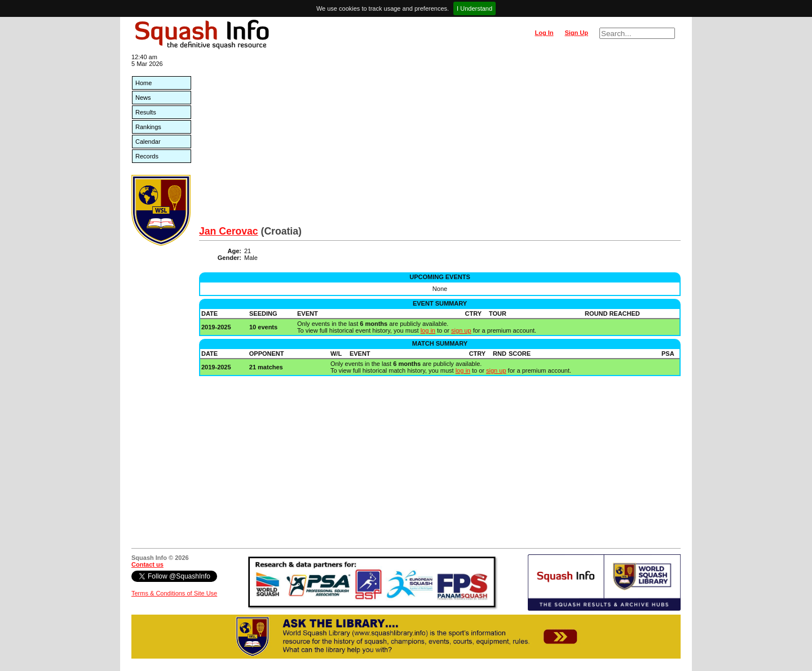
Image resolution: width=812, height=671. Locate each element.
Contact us (147, 564)
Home (144, 83)
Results (146, 112)
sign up (461, 330)
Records (147, 156)
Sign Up (576, 33)
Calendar (148, 142)
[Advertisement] (440, 141)
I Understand (475, 8)
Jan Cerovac (229, 231)
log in (428, 330)
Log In (544, 33)
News (143, 98)
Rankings (148, 127)
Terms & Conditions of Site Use (174, 593)
